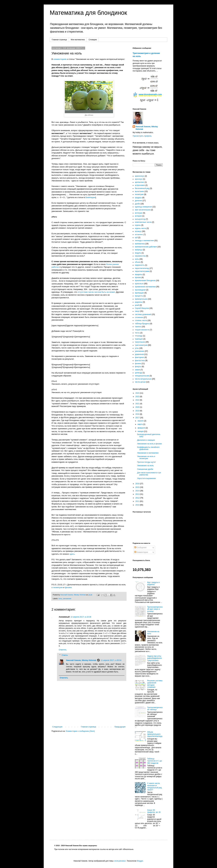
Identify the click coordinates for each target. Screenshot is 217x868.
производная (140, 290)
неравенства (140, 256)
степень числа (141, 320)
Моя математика (78, 40)
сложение (139, 317)
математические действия (146, 247)
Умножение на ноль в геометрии (146, 457)
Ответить (63, 650)
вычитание (139, 191)
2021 (138, 404)
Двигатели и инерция (146, 440)
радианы (139, 302)
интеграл (139, 213)
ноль (60, 599)
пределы (139, 274)
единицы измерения (143, 207)
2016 (138, 484)
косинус (138, 231)
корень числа (140, 228)
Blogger (140, 861)
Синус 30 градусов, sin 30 (154, 811)
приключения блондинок (145, 280)
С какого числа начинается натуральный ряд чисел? (154, 787)
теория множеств (142, 330)
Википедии (90, 197)
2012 (138, 498)
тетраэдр (139, 336)
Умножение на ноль (145, 466)
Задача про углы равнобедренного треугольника (155, 658)
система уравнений (143, 314)
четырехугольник (142, 376)
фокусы (138, 367)
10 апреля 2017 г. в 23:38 (81, 617)
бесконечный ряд (142, 188)
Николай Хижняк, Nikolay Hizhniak (81, 660)
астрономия (140, 185)
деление (138, 201)
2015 (138, 487)
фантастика (140, 361)
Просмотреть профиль (142, 136)
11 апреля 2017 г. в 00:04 (111, 660)
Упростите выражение (146, 478)
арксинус (139, 179)
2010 (138, 505)
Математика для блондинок (88, 13)
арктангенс (139, 182)
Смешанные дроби (145, 469)
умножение (67, 599)
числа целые (140, 382)
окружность (140, 265)
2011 (138, 501)
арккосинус (140, 176)
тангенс (138, 327)
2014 (138, 491)
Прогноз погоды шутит (146, 462)
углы (137, 348)
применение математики (145, 287)
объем (138, 262)
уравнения (139, 354)
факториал (139, 357)
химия (137, 370)
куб (136, 238)
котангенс (139, 235)
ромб (137, 305)
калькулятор (140, 219)
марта (140, 424)
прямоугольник (141, 299)
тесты (137, 333)
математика (140, 244)
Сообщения (140, 548)
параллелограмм (142, 271)
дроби (137, 204)
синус (137, 311)
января (141, 431)
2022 (138, 400)
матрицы (139, 250)
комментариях (60, 59)
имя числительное (143, 210)
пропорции (139, 293)
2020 (138, 407)
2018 (138, 414)
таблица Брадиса (142, 324)
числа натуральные (143, 379)
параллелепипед (142, 268)
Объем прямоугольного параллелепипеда (155, 734)
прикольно (139, 284)
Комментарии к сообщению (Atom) (80, 731)
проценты (139, 296)
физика (138, 364)
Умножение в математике (148, 453)
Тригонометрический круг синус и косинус (155, 609)
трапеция (139, 339)
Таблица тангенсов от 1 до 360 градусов (155, 761)
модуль (138, 253)
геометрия (139, 194)
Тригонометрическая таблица (155, 709)
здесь (72, 554)
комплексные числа (143, 222)
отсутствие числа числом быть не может (96, 292)
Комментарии (141, 552)
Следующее (57, 727)
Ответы (65, 655)
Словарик (93, 40)
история (138, 216)
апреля (141, 421)
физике (68, 587)
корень (138, 225)
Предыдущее (120, 727)
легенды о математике (144, 241)
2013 (138, 494)
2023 (138, 397)
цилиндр (138, 373)
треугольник (140, 342)
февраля (142, 428)
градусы (138, 198)
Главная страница (59, 40)
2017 (138, 418)
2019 (138, 411)
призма (138, 277)
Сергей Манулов (142, 308)
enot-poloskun (120, 861)
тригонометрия (141, 345)
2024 (138, 393)
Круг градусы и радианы (153, 583)
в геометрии (57, 587)
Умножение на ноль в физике (149, 444)
